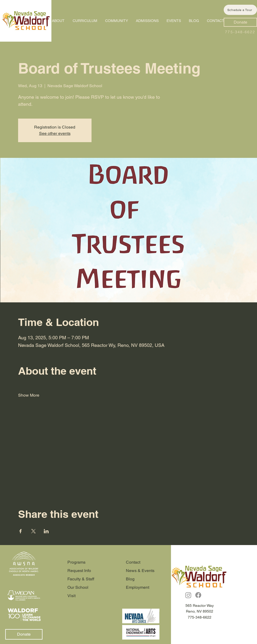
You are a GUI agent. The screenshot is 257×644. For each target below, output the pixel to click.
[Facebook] (198, 595)
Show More (29, 395)
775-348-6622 (240, 32)
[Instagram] (188, 595)
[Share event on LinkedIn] (46, 531)
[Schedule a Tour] (240, 10)
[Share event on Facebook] (21, 531)
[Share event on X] (33, 531)
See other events (55, 133)
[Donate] (240, 22)
